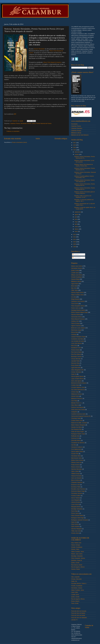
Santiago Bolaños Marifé (78, 310)
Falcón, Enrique (76, 545)
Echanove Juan (76, 485)
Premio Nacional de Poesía (44, 123)
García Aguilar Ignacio (77, 376)
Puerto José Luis (76, 308)
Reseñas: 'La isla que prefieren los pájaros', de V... (84, 200)
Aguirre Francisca (76, 326)
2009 (75, 244)
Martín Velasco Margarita (78, 425)
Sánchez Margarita (76, 529)
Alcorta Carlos (75, 396)
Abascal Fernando (76, 476)
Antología (74, 334)
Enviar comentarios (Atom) (20, 142)
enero (76, 231)
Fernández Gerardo (77, 493)
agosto (77, 214)
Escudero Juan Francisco (78, 489)
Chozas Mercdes (76, 359)
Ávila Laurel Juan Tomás (78, 410)
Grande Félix (75, 454)
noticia (34, 123)
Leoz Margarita (75, 500)
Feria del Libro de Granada (79, 611)
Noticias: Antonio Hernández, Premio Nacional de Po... (85, 157)
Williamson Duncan (77, 394)
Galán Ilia (74, 374)
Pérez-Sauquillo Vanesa (78, 306)
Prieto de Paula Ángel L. (78, 432)
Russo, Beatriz (75, 601)
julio (76, 217)
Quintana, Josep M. (77, 560)
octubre (77, 154)
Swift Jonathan (75, 526)
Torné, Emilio (75, 603)
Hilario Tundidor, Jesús (78, 552)
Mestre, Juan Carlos (77, 554)
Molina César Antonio (77, 460)
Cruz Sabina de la (76, 449)
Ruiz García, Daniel (77, 565)
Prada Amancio (76, 465)
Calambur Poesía (15, 123)
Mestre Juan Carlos (77, 266)
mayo (76, 222)
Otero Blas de (75, 405)
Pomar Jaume (75, 513)
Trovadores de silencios (78, 443)
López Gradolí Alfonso (77, 379)
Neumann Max (75, 363)
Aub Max (74, 445)
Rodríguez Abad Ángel (78, 518)
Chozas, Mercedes (76, 579)
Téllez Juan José (76, 531)
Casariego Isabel (76, 418)
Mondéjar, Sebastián (77, 556)
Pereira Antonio (76, 350)
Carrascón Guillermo (77, 447)
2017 (75, 143)
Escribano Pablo (76, 487)
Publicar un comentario (13, 131)
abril (76, 224)
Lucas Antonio (75, 504)
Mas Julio (74, 288)
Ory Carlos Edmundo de (78, 390)
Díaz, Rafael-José (76, 543)
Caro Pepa (74, 401)
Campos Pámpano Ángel (78, 337)
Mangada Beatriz (76, 507)
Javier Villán (75, 592)
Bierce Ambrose (76, 480)
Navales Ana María (77, 427)
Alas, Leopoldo (75, 577)
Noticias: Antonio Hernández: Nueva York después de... (84, 181)
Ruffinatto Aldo (75, 436)
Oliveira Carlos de (76, 462)
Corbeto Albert (75, 385)
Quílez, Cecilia (75, 563)
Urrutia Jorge (75, 392)
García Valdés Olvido (77, 451)
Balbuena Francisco (77, 398)
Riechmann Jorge (76, 330)
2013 (75, 234)
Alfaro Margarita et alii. (78, 370)
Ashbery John (75, 321)
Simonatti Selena (76, 440)
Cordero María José (77, 420)
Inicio (38, 139)
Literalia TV (74, 620)
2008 (75, 247)
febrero (77, 229)
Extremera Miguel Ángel (78, 491)
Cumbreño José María (77, 339)
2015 (75, 147)
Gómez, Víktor (75, 549)
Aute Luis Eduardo (76, 478)
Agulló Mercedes (76, 368)
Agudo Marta (75, 284)
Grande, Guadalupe (77, 547)
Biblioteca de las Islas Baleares (80, 135)
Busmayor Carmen (76, 356)
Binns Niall (74, 286)
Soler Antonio (75, 524)
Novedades (74, 124)
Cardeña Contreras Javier (78, 414)
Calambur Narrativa (77, 128)
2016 (75, 145)
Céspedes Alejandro (77, 482)
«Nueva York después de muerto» (52, 62)
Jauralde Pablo (75, 361)
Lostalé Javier (75, 273)
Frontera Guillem (76, 496)
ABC (15, 114)
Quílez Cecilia (75, 270)
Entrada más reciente (13, 139)
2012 (75, 237)
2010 (75, 242)
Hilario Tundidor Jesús (77, 295)
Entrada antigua (61, 139)
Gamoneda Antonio (77, 317)
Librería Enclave (76, 502)
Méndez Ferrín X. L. (77, 403)
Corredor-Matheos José (78, 387)
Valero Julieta (75, 471)
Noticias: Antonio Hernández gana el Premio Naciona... (85, 193)
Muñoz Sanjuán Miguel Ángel (79, 312)
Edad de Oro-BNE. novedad (79, 423)
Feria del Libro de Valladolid (79, 618)
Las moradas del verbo (78, 341)
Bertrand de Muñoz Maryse (79, 383)
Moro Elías (74, 346)
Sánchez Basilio (76, 315)
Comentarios (77, 258)
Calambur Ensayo (76, 131)
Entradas (76, 254)
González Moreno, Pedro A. (79, 583)
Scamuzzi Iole (75, 438)
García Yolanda (76, 498)
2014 (75, 150)
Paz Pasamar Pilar (76, 429)
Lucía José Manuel (76, 343)
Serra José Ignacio (76, 381)
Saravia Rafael (75, 279)
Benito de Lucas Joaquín (78, 328)
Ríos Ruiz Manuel (76, 354)
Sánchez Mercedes (77, 469)
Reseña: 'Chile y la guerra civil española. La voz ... (83, 196)
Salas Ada (74, 522)
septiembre (78, 212)
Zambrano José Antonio (78, 301)
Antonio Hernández (39, 49)
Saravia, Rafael (76, 569)
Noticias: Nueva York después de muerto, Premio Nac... (84, 165)
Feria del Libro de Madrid (78, 613)
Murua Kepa (75, 332)
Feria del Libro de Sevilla (78, 615)
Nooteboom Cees (76, 348)
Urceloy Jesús (75, 533)
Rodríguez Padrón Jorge (78, 434)
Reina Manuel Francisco (78, 319)
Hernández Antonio (26, 123)
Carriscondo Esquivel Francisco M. (81, 416)
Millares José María (77, 275)
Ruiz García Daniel (76, 352)
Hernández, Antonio (77, 588)
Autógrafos (74, 412)
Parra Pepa (74, 511)
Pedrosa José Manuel (77, 407)
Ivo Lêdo (74, 297)
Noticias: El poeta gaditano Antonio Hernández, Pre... (84, 177)
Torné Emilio (75, 304)
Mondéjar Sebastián (77, 509)
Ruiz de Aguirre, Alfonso (78, 567)
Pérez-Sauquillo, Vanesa (78, 558)
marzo (77, 227)
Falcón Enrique (75, 323)
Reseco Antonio (76, 467)
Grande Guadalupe (77, 277)
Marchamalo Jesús (76, 458)
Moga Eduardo (75, 299)
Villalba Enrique (76, 474)
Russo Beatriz (75, 365)
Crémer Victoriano (76, 372)
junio (76, 219)
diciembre (78, 152)
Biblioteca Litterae (76, 133)
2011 (75, 239)
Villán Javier (75, 290)
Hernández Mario (76, 456)
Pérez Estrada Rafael (77, 515)
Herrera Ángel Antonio (77, 292)
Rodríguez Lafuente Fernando (80, 520)
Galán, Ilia (74, 581)
